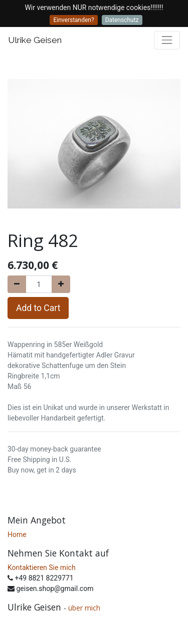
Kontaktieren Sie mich (42, 567)
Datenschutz (122, 20)
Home (17, 534)
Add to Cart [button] (38, 308)
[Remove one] (17, 284)
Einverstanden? (73, 20)
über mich (85, 608)
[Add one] (61, 284)
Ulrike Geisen (35, 40)
